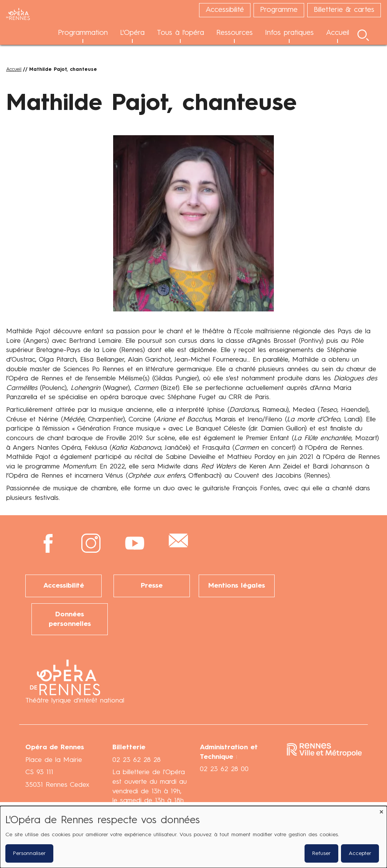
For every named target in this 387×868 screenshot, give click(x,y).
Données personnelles (70, 619)
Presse (152, 585)
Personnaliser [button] (29, 853)
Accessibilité (64, 585)
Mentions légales (237, 585)
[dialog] (193, 837)
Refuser (321, 853)
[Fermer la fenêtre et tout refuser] (381, 811)
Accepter (360, 853)
